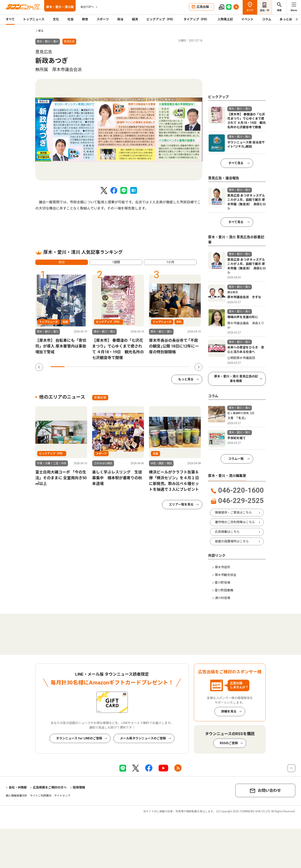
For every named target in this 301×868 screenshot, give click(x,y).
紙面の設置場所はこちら (232, 541)
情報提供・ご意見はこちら (233, 513)
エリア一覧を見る (181, 504)
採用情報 (79, 787)
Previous (39, 367)
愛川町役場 (222, 583)
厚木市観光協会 (226, 575)
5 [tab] (113, 367)
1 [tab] (58, 367)
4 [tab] (99, 367)
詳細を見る (229, 711)
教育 (85, 19)
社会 (70, 19)
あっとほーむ (289, 19)
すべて (10, 19)
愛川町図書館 (224, 590)
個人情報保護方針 (17, 796)
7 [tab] (141, 367)
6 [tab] (127, 367)
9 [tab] (169, 367)
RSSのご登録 (229, 743)
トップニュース (34, 19)
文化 (56, 19)
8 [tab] (155, 367)
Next (198, 367)
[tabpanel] (119, 130)
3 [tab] (85, 367)
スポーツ (103, 19)
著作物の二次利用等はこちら (235, 522)
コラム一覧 (236, 459)
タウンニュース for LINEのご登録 (79, 738)
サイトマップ (62, 796)
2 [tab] (71, 367)
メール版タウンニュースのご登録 (143, 738)
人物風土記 (225, 19)
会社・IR (265, 10)
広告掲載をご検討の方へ (50, 787)
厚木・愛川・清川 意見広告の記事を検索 (236, 379)
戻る (41, 31)
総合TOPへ (87, 7)
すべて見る (236, 163)
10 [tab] (183, 367)
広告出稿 (203, 7)
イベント (247, 19)
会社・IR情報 (18, 787)
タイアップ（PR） (196, 19)
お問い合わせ (269, 790)
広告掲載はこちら (227, 532)
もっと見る (186, 379)
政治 (120, 19)
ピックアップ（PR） (161, 19)
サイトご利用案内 (41, 796)
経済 (135, 19)
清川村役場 (222, 598)
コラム (267, 19)
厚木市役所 (222, 567)
